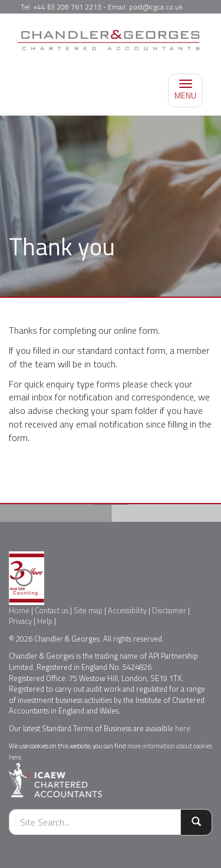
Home (19, 610)
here (183, 728)
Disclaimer (169, 610)
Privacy (20, 621)
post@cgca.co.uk (156, 7)
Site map (88, 610)
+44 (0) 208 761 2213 (67, 7)
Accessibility (127, 610)
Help (45, 621)
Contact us (52, 610)
